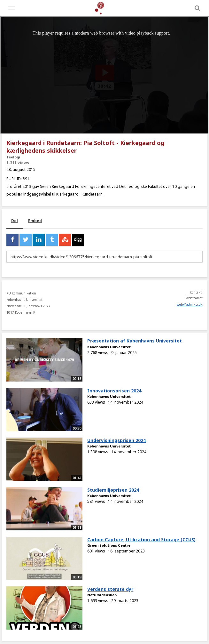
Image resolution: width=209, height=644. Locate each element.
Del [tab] (15, 221)
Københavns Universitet (109, 347)
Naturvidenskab (102, 595)
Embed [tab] (35, 221)
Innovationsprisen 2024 (114, 391)
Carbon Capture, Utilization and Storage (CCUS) (141, 539)
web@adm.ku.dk (190, 304)
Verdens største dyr (110, 589)
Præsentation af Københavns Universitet (135, 341)
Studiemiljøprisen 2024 (113, 490)
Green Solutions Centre (109, 545)
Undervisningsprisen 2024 (116, 440)
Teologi (13, 157)
